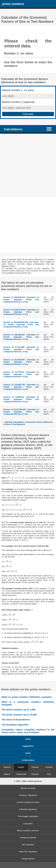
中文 (49, 774)
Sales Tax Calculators (28, 852)
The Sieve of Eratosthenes (16, 720)
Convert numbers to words (28, 802)
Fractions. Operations (28, 795)
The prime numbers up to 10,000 (19, 715)
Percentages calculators (28, 816)
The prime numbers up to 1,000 (18, 710)
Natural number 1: (18, 90)
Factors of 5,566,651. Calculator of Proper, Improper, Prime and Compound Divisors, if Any (21, 399)
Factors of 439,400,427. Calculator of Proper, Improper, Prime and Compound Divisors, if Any (21, 337)
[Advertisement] (28, 166)
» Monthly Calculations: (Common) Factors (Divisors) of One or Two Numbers (28, 423)
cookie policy (28, 760)
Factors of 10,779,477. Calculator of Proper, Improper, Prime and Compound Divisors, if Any (21, 374)
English (21, 767)
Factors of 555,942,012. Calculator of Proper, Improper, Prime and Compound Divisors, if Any (21, 300)
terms (28, 753)
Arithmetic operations (28, 809)
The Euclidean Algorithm (15, 725)
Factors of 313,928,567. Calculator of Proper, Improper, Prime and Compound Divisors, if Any (21, 362)
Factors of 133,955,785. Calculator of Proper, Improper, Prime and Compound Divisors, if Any (21, 387)
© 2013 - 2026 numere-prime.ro (28, 781)
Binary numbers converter (28, 831)
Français (49, 767)
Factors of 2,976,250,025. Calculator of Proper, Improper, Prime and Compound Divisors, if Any (21, 412)
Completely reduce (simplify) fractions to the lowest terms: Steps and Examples (28, 731)
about (28, 739)
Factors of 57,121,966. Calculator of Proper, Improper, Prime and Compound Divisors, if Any (21, 349)
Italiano (7, 774)
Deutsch (7, 767)
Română (35, 774)
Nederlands (21, 774)
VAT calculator (28, 845)
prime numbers (13, 4)
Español (35, 767)
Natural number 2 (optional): (19, 102)
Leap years (28, 824)
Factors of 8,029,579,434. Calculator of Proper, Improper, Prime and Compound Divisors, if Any (21, 312)
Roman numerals (28, 788)
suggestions (28, 746)
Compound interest (28, 838)
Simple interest (28, 859)
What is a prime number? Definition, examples (27, 697)
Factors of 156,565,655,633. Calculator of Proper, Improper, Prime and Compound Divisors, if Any (21, 325)
